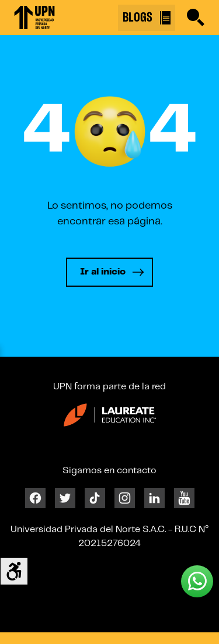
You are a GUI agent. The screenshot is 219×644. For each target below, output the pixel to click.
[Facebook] (35, 497)
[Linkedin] (154, 497)
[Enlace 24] (110, 419)
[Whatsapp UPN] (197, 581)
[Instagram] (125, 497)
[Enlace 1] (34, 17)
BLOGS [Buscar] (147, 18)
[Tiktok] (95, 497)
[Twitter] (65, 497)
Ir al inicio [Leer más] (103, 272)
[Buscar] (196, 17)
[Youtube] (184, 497)
